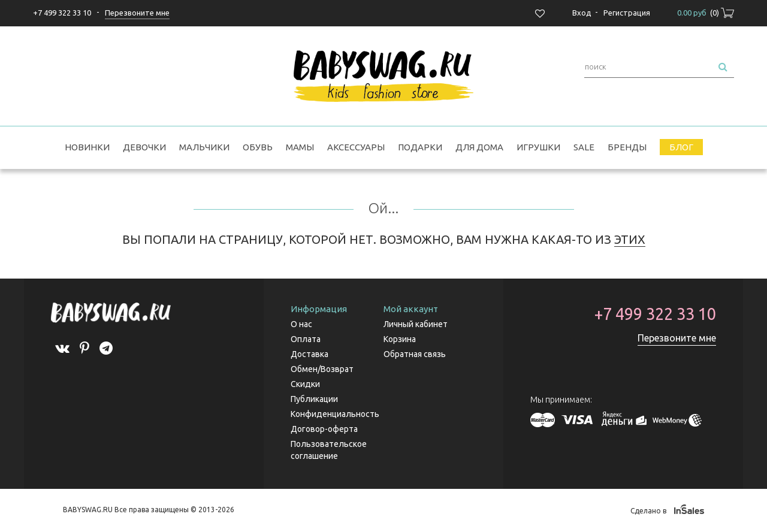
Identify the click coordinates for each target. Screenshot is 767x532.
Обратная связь (415, 354)
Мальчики (204, 147)
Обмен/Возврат (322, 369)
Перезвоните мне (677, 338)
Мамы (300, 147)
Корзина (400, 339)
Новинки (87, 147)
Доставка (309, 354)
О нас (301, 324)
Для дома (479, 147)
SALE (584, 147)
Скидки (305, 384)
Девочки (144, 147)
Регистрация (627, 13)
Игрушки (538, 147)
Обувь (258, 147)
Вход (582, 13)
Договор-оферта (324, 429)
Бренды (627, 147)
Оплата (306, 339)
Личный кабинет (416, 324)
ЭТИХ (630, 239)
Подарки (420, 147)
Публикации (314, 399)
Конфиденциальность (335, 414)
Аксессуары (356, 147)
